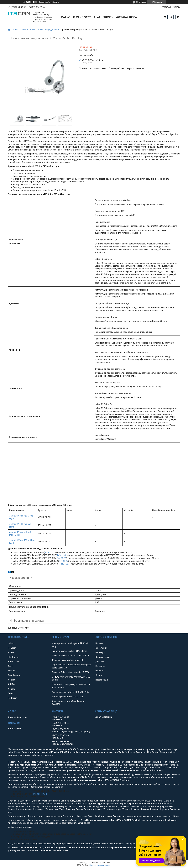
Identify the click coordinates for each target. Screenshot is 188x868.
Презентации (102, 680)
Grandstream (14, 675)
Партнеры (100, 652)
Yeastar (12, 689)
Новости (100, 671)
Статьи (99, 675)
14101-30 (61, 555)
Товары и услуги (82, 17)
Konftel (11, 671)
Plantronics (13, 657)
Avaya (11, 652)
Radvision (13, 698)
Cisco (11, 666)
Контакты (108, 17)
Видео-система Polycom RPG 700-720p (70, 692)
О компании (101, 648)
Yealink (11, 680)
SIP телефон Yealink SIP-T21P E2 (67, 697)
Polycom (12, 648)
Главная (66, 17)
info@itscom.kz (40, 794)
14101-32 (64, 564)
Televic (11, 693)
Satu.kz (107, 863)
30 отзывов (141, 2)
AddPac (12, 684)
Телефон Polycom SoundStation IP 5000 (71, 672)
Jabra (11, 643)
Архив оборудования (48, 30)
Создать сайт (44, 2)
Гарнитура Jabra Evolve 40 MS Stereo (69, 651)
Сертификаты (102, 657)
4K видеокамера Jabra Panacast (67, 660)
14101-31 (49, 552)
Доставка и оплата (126, 17)
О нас (97, 17)
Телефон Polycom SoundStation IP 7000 (71, 656)
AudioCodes (14, 662)
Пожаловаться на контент (100, 865)
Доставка (100, 662)
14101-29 (64, 561)
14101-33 (62, 558)
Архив (33, 30)
